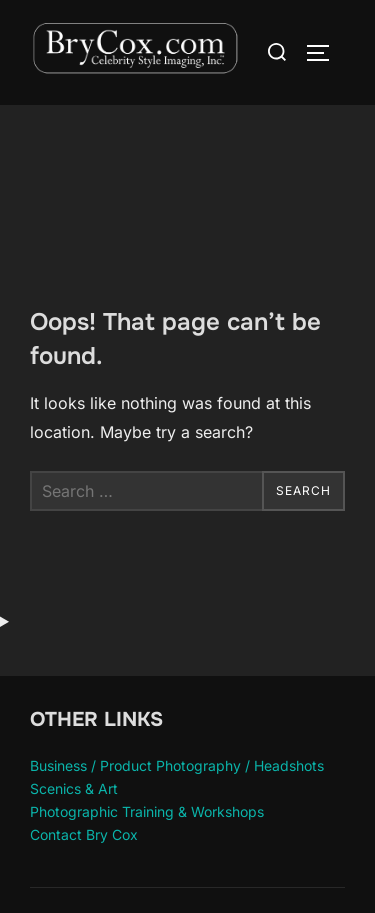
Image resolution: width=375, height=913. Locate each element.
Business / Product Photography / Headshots (177, 765)
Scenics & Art (74, 788)
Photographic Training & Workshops (147, 811)
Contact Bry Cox (84, 834)
